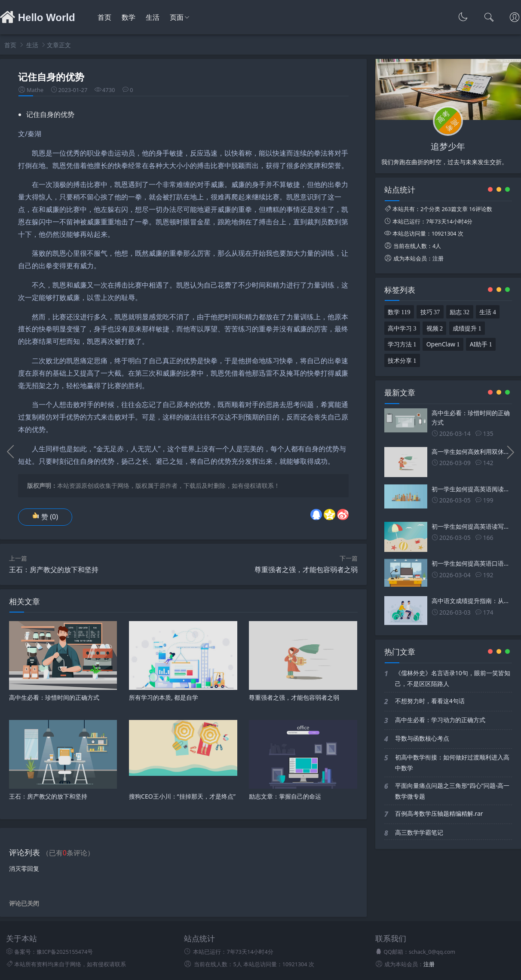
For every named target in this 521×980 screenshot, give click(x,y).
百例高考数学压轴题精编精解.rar (439, 813)
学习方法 (402, 343)
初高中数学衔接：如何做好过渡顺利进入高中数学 (452, 763)
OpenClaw (443, 343)
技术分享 (402, 360)
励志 (460, 311)
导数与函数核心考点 (422, 738)
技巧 (430, 311)
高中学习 (402, 328)
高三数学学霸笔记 (419, 832)
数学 (129, 17)
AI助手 (481, 343)
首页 (104, 17)
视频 (435, 328)
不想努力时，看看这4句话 (430, 701)
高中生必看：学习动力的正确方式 (440, 720)
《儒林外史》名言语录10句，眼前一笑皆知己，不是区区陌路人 (453, 678)
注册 (438, 259)
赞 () (45, 517)
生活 (153, 17)
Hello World (38, 17)
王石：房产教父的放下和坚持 (54, 570)
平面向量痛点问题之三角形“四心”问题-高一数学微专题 (452, 791)
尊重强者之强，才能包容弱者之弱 (306, 570)
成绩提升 (467, 328)
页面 (177, 17)
